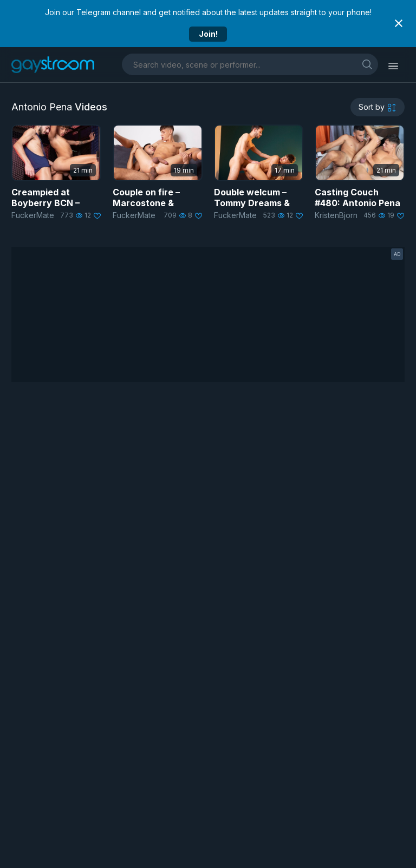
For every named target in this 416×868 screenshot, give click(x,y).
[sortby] (378, 107)
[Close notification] (399, 23)
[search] (367, 64)
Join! (208, 34)
